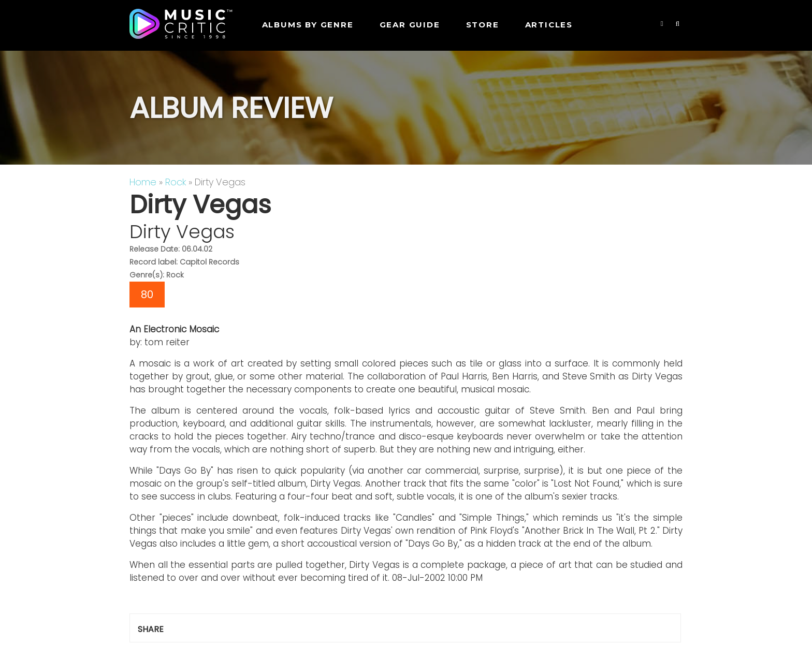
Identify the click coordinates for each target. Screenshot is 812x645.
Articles (549, 25)
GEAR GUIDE (410, 25)
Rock (176, 182)
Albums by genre (308, 25)
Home (143, 182)
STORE (483, 25)
